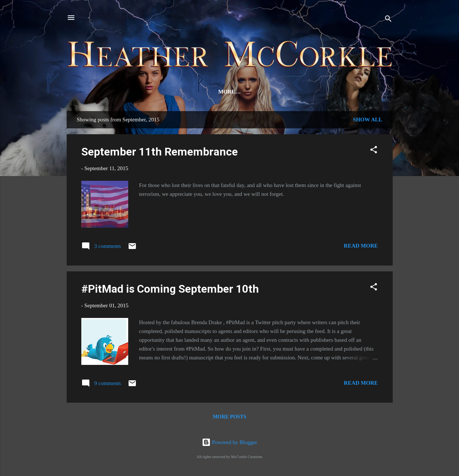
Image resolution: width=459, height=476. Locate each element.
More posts (229, 418)
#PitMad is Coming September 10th (170, 290)
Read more (361, 247)
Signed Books (352, 92)
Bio (158, 92)
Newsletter (248, 92)
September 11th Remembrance (160, 153)
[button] (374, 152)
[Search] (388, 20)
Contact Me (299, 92)
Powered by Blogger (229, 442)
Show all (367, 121)
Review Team (196, 92)
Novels (128, 92)
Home (95, 92)
